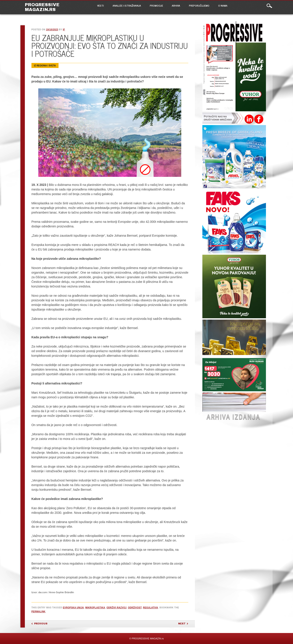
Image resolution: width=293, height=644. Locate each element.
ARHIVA (176, 5)
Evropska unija (73, 608)
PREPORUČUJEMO (199, 5)
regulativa (151, 608)
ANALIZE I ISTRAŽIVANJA (127, 5)
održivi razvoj (116, 608)
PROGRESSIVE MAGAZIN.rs (42, 7)
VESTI (101, 5)
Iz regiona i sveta (45, 66)
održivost (135, 608)
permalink (38, 612)
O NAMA (223, 5)
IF (64, 30)
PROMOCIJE (156, 5)
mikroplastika (95, 608)
